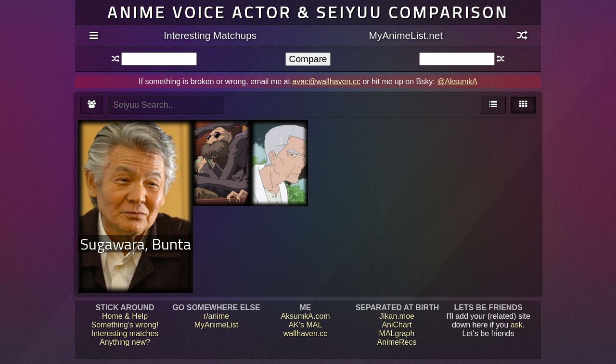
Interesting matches (125, 333)
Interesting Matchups (210, 35)
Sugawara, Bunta (135, 244)
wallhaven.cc (306, 333)
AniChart (397, 325)
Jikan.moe (397, 316)
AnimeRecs (397, 342)
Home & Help (125, 316)
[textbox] (159, 59)
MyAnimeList (217, 325)
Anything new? (125, 342)
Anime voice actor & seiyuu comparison (308, 12)
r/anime (216, 316)
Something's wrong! (125, 325)
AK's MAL (306, 325)
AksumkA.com (305, 316)
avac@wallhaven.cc (326, 82)
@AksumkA (457, 82)
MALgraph (397, 333)
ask (517, 325)
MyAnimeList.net (406, 35)
